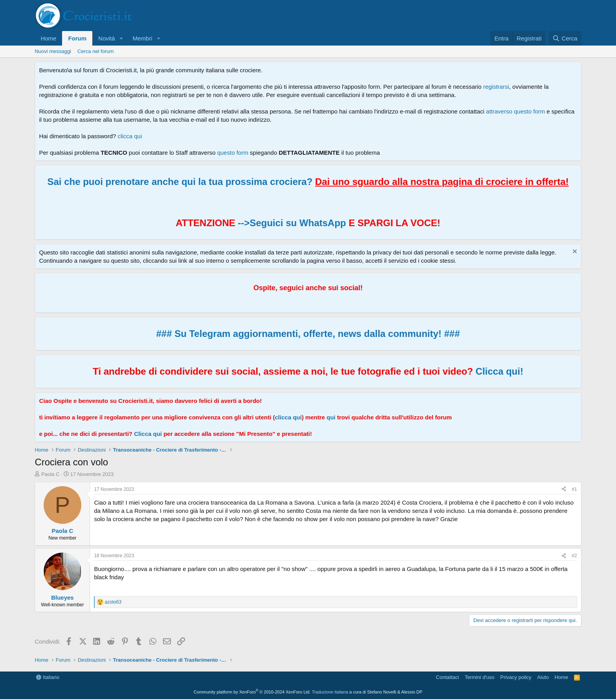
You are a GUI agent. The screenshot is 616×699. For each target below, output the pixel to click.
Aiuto (543, 677)
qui (331, 417)
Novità (107, 38)
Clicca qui (148, 434)
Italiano (48, 677)
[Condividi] (564, 489)
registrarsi (496, 87)
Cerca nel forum (95, 51)
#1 (574, 489)
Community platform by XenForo (252, 692)
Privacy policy (516, 677)
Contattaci (448, 677)
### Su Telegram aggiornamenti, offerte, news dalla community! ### (308, 334)
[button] (121, 38)
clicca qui (130, 136)
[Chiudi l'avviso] (574, 252)
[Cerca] (565, 38)
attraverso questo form (515, 111)
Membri (143, 38)
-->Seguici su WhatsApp (291, 223)
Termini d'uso (480, 677)
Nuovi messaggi (53, 51)
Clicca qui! (500, 371)
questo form (233, 153)
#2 (574, 556)
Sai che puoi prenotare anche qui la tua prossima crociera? (308, 182)
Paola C (50, 474)
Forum (77, 38)
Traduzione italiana (330, 692)
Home (48, 38)
